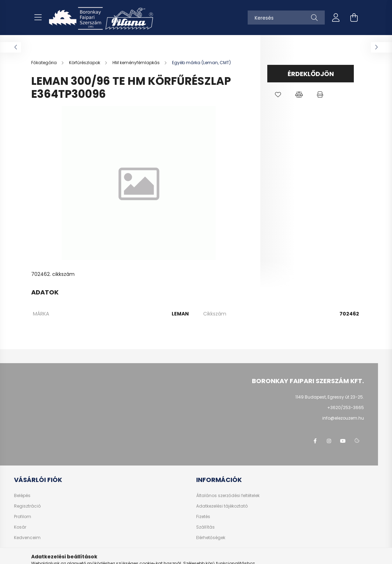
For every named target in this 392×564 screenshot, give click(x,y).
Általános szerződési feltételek (228, 496)
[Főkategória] (44, 63)
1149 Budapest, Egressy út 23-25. (330, 397)
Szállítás (205, 527)
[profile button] (336, 18)
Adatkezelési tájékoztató (222, 506)
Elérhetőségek (211, 538)
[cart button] (354, 18)
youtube (343, 441)
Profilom (23, 517)
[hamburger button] (38, 18)
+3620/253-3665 (346, 407)
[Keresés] (286, 18)
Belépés (22, 496)
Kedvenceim (27, 538)
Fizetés (203, 517)
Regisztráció (27, 506)
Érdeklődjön (311, 74)
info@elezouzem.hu (343, 418)
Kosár (20, 527)
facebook (315, 441)
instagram (329, 441)
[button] (278, 95)
